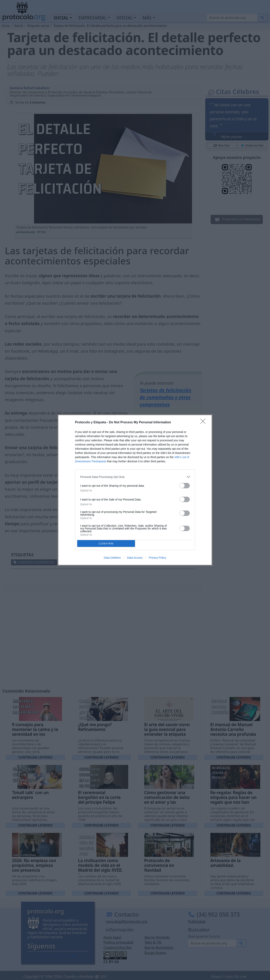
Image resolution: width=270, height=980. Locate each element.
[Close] (204, 423)
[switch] (185, 486)
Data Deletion (112, 558)
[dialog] (135, 490)
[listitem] (135, 477)
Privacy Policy (157, 558)
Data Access (135, 558)
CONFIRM (106, 544)
